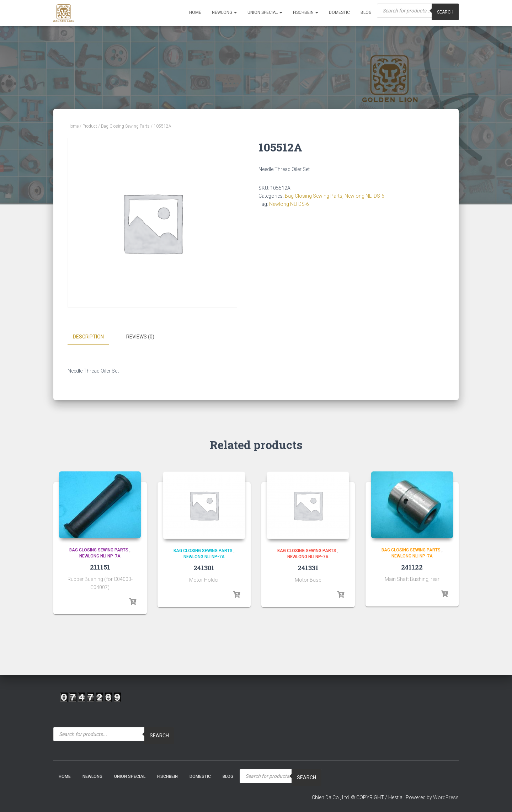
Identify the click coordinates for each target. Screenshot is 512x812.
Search (159, 735)
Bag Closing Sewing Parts (125, 126)
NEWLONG (224, 12)
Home (195, 12)
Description (88, 337)
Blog (366, 12)
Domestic (339, 12)
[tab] (94, 337)
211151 (100, 567)
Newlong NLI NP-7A (100, 556)
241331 (308, 567)
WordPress (446, 797)
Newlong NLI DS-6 (364, 196)
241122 (412, 567)
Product (90, 126)
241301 (204, 567)
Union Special (265, 12)
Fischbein (306, 12)
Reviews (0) (140, 337)
